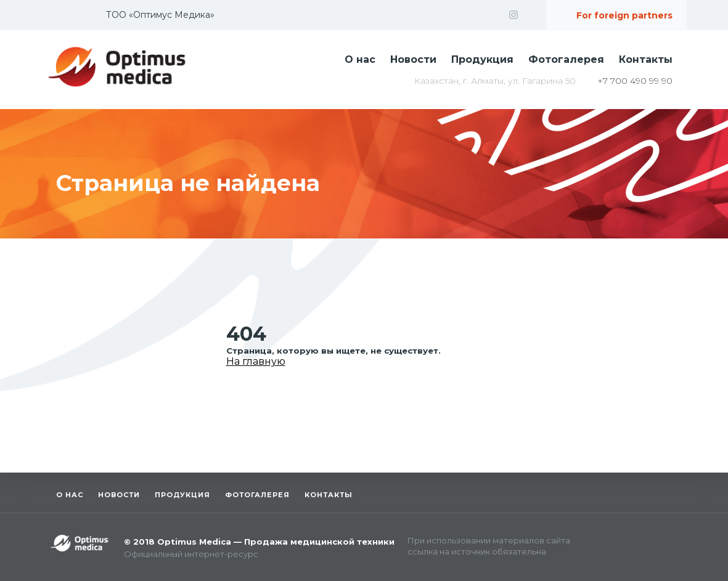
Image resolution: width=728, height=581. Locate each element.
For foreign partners (624, 15)
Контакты (646, 59)
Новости (413, 59)
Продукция (482, 59)
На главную (256, 361)
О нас (360, 59)
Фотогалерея (566, 59)
